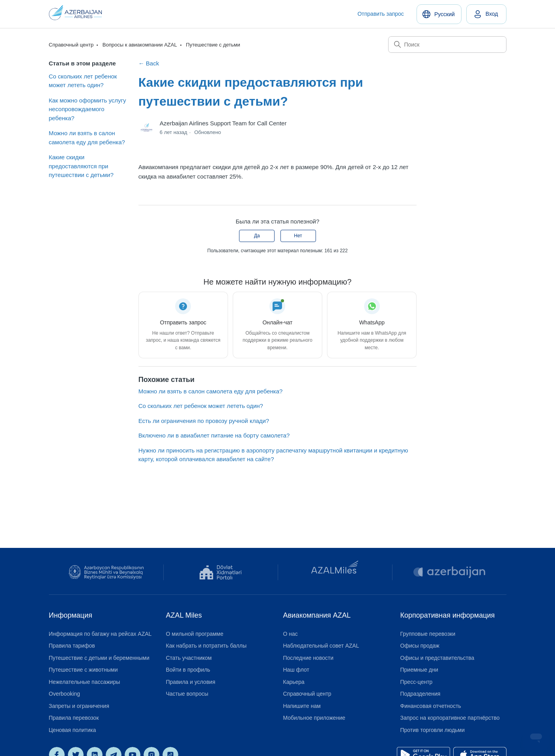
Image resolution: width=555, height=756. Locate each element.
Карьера (294, 682)
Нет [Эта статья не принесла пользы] (298, 236)
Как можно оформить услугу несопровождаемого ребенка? (88, 109)
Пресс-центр (417, 682)
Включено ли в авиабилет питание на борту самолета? (214, 435)
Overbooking (64, 694)
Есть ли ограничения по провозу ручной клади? (204, 421)
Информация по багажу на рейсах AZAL (100, 634)
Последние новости (308, 658)
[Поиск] (447, 45)
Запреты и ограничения (79, 706)
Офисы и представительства (437, 658)
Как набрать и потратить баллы (206, 646)
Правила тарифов (72, 646)
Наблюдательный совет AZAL (321, 646)
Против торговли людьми (433, 730)
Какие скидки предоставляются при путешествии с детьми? (81, 166)
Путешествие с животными (83, 670)
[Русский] (439, 14)
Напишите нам (302, 706)
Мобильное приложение (314, 718)
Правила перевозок (74, 718)
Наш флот (296, 670)
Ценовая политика (73, 730)
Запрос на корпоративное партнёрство (450, 718)
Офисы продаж (420, 646)
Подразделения (420, 694)
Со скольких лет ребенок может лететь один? (83, 81)
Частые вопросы (187, 694)
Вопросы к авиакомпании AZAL (140, 45)
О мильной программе (195, 634)
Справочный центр (71, 45)
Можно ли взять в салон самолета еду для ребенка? (87, 138)
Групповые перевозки (428, 634)
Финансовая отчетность (431, 706)
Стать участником (189, 658)
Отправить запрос (381, 14)
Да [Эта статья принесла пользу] (257, 236)
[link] (486, 14)
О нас (291, 634)
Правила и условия (191, 682)
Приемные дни (419, 670)
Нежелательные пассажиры (85, 682)
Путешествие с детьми (213, 45)
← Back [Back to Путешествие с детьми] (149, 63)
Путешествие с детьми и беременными (99, 658)
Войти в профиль (188, 670)
